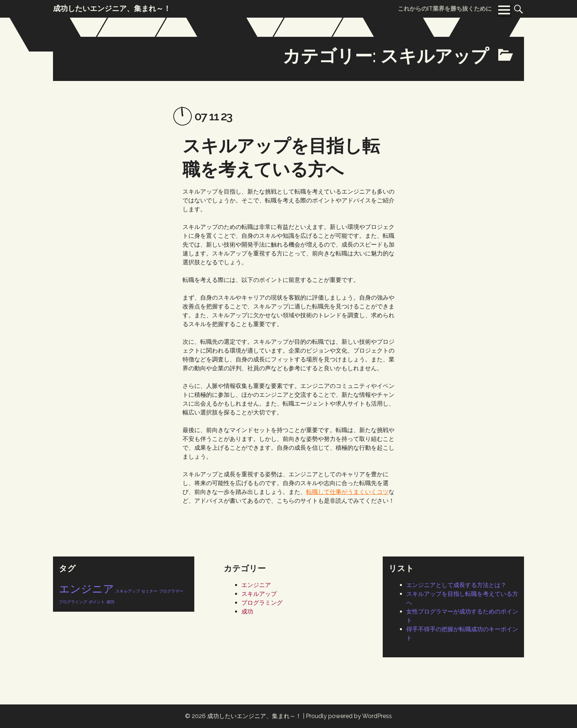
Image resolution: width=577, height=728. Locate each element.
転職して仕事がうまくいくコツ (347, 492)
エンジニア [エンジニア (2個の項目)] (86, 589)
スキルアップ (259, 594)
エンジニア (256, 585)
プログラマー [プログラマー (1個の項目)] (171, 591)
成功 (247, 612)
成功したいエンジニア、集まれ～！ (254, 716)
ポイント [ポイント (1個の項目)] (97, 602)
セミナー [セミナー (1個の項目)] (149, 591)
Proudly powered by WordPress (349, 716)
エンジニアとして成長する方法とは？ (456, 585)
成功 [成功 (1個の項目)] (110, 602)
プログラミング (262, 603)
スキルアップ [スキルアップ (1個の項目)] (128, 591)
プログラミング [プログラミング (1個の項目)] (73, 602)
